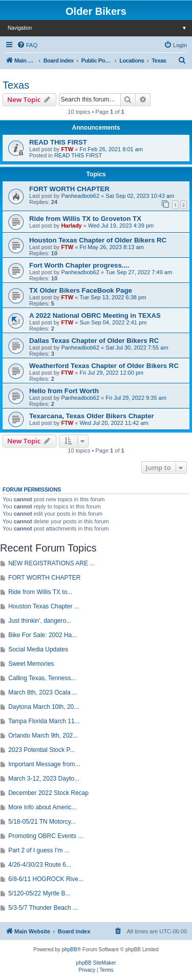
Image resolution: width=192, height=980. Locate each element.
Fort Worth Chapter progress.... (79, 265)
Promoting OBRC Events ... (46, 836)
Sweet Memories (31, 664)
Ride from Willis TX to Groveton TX (85, 219)
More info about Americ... (42, 807)
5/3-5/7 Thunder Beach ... (43, 908)
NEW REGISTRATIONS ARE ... (51, 563)
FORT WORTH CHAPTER (69, 189)
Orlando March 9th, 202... (43, 736)
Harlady (71, 226)
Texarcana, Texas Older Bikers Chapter (92, 416)
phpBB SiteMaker (96, 963)
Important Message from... (44, 764)
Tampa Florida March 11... (44, 721)
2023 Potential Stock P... (41, 750)
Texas (16, 85)
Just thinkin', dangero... (40, 621)
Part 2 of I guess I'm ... (39, 850)
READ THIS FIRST (58, 142)
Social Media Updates (38, 649)
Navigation (100, 28)
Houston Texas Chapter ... (44, 606)
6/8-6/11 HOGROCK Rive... (46, 879)
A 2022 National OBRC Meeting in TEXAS (95, 315)
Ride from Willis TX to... (40, 592)
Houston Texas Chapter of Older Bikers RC (98, 240)
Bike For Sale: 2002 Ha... (42, 635)
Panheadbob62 (80, 196)
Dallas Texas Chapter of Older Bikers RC (94, 341)
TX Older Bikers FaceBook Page (81, 290)
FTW (67, 149)
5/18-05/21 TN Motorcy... (42, 822)
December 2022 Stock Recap (48, 793)
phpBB (70, 950)
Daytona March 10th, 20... (44, 707)
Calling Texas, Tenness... (42, 678)
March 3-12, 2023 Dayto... (44, 779)
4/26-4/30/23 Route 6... (40, 865)
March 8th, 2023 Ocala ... (43, 692)
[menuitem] (27, 45)
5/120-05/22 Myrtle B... (39, 893)
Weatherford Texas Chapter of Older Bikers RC (104, 366)
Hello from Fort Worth (64, 391)
